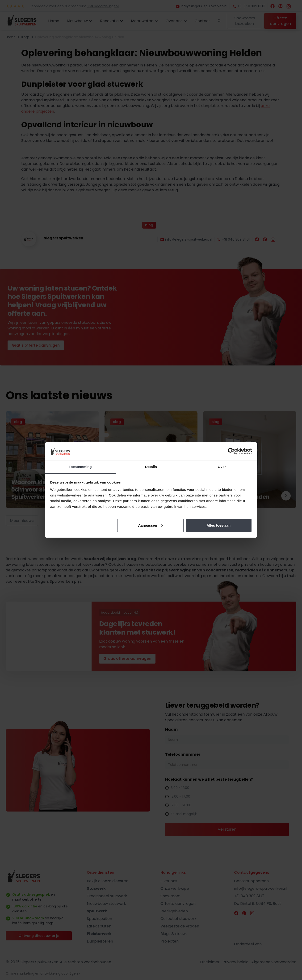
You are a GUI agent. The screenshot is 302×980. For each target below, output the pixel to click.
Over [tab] (222, 467)
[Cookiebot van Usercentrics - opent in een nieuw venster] (231, 451)
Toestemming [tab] (80, 467)
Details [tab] (151, 467)
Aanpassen (151, 525)
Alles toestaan (219, 525)
